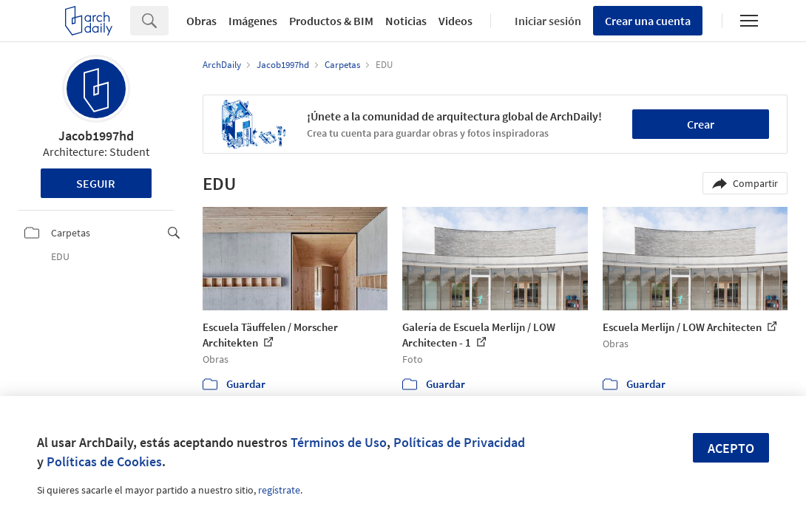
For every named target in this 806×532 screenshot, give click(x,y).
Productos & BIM (331, 21)
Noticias (406, 21)
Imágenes (253, 21)
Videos (456, 21)
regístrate (279, 490)
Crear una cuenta (648, 21)
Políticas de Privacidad (459, 442)
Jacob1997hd (96, 136)
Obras (201, 21)
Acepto (731, 448)
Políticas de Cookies (104, 461)
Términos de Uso (339, 442)
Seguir (96, 183)
